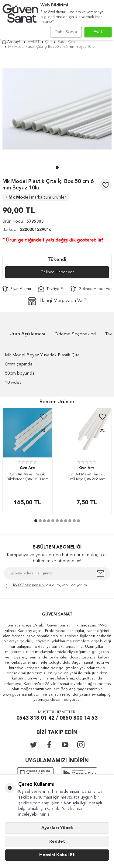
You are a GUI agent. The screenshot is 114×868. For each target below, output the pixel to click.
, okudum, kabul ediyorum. (47, 586)
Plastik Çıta (66, 42)
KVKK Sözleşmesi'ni (29, 585)
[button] (57, 168)
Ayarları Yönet (57, 828)
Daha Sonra (66, 32)
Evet (98, 32)
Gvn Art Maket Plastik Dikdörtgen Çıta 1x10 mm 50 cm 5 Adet (28, 477)
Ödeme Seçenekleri (75, 334)
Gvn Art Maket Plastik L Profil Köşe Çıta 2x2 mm (86, 477)
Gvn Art (27, 468)
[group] (57, 109)
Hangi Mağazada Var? (57, 301)
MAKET (33, 42)
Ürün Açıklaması (27, 334)
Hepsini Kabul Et (57, 855)
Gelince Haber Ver (57, 272)
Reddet (57, 842)
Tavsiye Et (51, 289)
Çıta (48, 42)
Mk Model (36, 197)
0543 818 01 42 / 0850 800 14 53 (57, 718)
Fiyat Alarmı (17, 289)
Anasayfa (12, 42)
